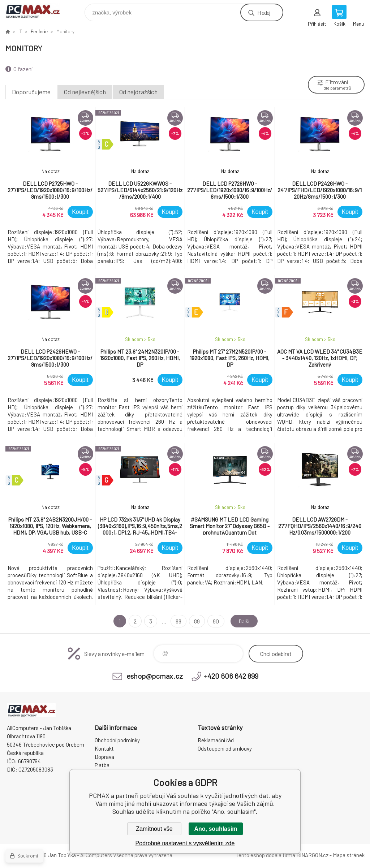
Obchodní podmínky (117, 740)
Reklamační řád (216, 740)
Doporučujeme (31, 92)
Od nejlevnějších (85, 92)
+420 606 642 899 (231, 676)
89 (195, 621)
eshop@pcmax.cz (155, 676)
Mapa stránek (349, 855)
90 (214, 621)
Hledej (264, 12)
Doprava (104, 757)
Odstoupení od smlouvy (225, 748)
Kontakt (104, 748)
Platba (102, 765)
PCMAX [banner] (37, 11)
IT (20, 31)
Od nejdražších (138, 92)
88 (177, 621)
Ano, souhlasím (216, 829)
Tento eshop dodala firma (265, 855)
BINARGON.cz (312, 855)
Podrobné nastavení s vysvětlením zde (185, 843)
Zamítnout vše (154, 829)
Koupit (80, 212)
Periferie (39, 31)
